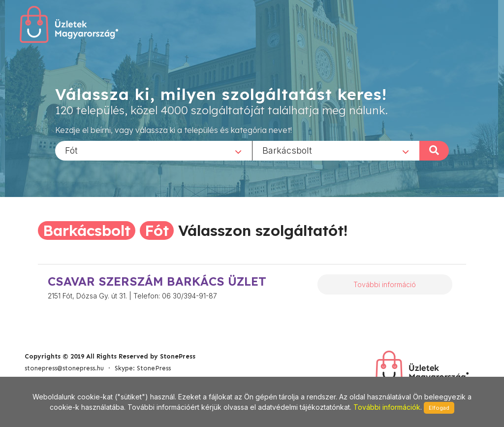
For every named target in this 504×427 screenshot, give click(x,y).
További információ (385, 284)
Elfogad (439, 408)
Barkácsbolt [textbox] (287, 150)
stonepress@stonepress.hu (64, 368)
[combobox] (154, 150)
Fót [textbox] (71, 150)
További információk (387, 407)
